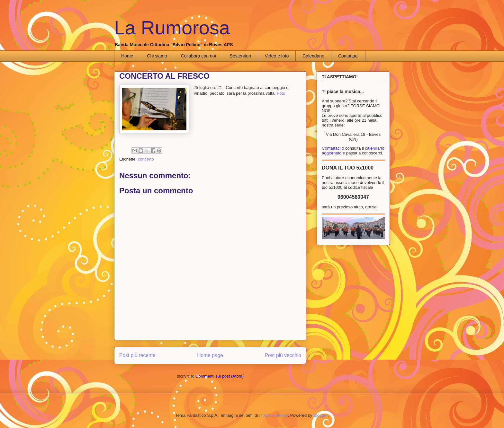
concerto (146, 159)
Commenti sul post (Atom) (220, 376)
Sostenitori (240, 56)
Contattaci (348, 56)
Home (127, 56)
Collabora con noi (198, 56)
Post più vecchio (283, 355)
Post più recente (137, 355)
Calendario (313, 56)
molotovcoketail (274, 415)
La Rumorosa (172, 28)
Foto (281, 93)
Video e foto (277, 56)
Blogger (320, 415)
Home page (210, 355)
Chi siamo (157, 56)
